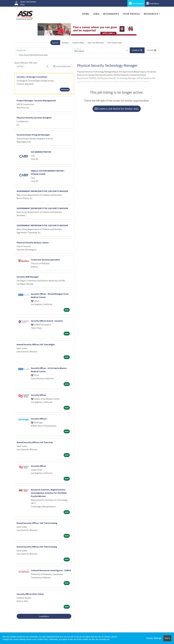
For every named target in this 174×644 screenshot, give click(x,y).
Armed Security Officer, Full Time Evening (37, 547)
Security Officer (38, 395)
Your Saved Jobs (115, 43)
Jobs (96, 14)
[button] (152, 50)
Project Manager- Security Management (36, 100)
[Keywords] (44, 50)
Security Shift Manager (28, 277)
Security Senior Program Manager (33, 135)
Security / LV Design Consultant (32, 77)
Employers (153, 3)
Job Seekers (136, 3)
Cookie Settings (154, 638)
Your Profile (132, 14)
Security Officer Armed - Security (47, 321)
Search (55, 43)
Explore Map (78, 43)
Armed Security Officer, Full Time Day (35, 442)
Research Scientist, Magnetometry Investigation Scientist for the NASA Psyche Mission (49, 493)
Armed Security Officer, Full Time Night (36, 344)
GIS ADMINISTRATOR (41, 152)
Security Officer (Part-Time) (30, 594)
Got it (167, 638)
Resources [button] (151, 14)
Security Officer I (39, 419)
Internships (111, 14)
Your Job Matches (96, 43)
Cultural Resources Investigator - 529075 (51, 570)
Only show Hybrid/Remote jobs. (33, 55)
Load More (44, 616)
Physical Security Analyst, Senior (33, 242)
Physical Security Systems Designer (34, 118)
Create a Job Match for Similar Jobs (117, 109)
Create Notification (62, 66)
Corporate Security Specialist (45, 260)
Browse (65, 43)
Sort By (20, 66)
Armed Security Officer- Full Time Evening (37, 523)
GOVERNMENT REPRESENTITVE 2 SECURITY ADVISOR (42, 191)
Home (86, 14)
